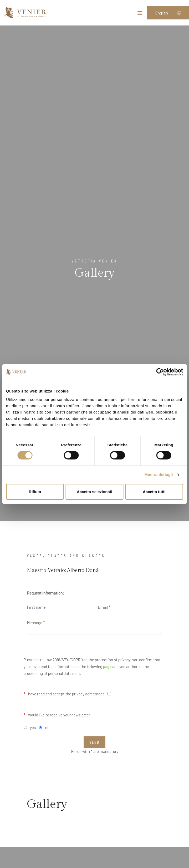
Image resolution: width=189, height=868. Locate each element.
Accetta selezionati (94, 492)
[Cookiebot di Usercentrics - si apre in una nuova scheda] (160, 372)
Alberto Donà (83, 570)
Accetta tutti (154, 492)
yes (33, 727)
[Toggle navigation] (140, 14)
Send (94, 742)
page (107, 666)
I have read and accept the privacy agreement (64, 694)
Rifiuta (35, 492)
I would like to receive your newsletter (57, 715)
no (47, 727)
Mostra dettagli (159, 475)
